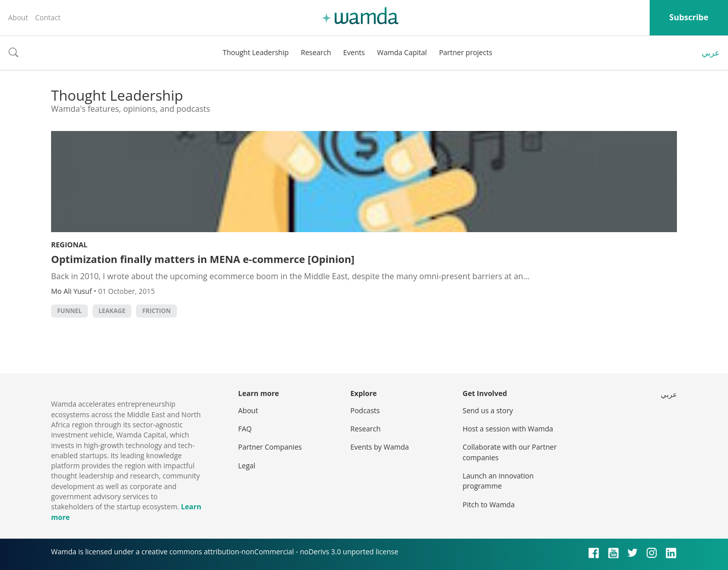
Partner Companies (270, 447)
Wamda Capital (402, 52)
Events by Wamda (380, 447)
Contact (48, 17)
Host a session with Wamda (508, 429)
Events (354, 52)
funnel (70, 311)
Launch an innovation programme (498, 481)
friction (156, 311)
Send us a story (488, 410)
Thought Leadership (256, 52)
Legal (247, 466)
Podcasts (365, 410)
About (18, 17)
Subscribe (689, 17)
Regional (69, 245)
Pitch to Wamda (489, 505)
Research (316, 52)
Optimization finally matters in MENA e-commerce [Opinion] (203, 259)
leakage (112, 311)
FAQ (245, 429)
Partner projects (465, 52)
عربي (711, 53)
